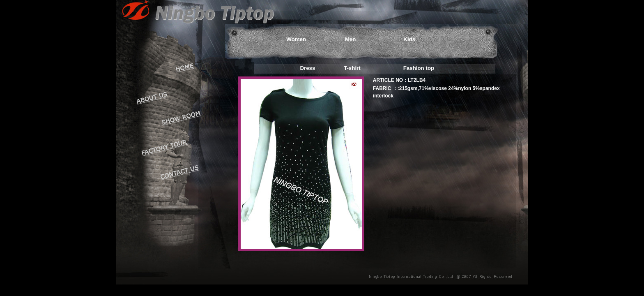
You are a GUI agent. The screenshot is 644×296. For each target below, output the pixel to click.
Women (296, 39)
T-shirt (352, 68)
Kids (409, 39)
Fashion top (419, 68)
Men (351, 39)
